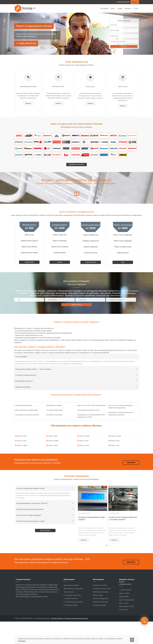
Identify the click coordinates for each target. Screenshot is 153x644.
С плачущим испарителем (72, 595)
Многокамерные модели (101, 592)
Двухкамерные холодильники (73, 589)
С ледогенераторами (71, 605)
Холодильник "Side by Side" (102, 589)
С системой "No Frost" (71, 599)
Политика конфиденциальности (76, 618)
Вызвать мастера (76, 164)
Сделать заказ (76, 305)
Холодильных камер (99, 605)
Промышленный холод (100, 602)
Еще (123, 262)
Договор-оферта (57, 618)
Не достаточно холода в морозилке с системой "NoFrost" (123, 518)
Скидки (120, 9)
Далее (60, 262)
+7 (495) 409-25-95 (123, 2)
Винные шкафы (98, 595)
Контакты (128, 9)
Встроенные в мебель (100, 585)
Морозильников (69, 592)
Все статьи (45, 530)
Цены (113, 9)
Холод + (29, 8)
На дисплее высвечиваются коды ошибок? (92, 518)
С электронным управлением (73, 602)
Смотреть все (91, 262)
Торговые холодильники (101, 599)
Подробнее (29, 262)
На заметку (104, 9)
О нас (136, 9)
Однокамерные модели (71, 585)
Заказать (135, 2)
